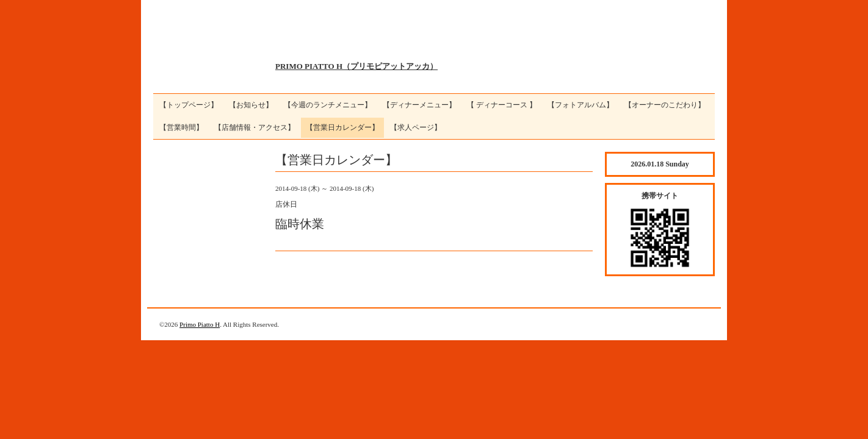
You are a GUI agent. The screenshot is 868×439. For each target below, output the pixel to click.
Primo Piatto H (200, 324)
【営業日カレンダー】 (342, 127)
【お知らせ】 (251, 105)
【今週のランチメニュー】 (328, 105)
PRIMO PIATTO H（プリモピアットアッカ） (356, 66)
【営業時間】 (181, 127)
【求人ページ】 (416, 127)
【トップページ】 (189, 105)
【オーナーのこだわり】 (665, 105)
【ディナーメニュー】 (419, 105)
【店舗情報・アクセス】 (255, 127)
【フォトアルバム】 (580, 105)
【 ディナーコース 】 (502, 105)
